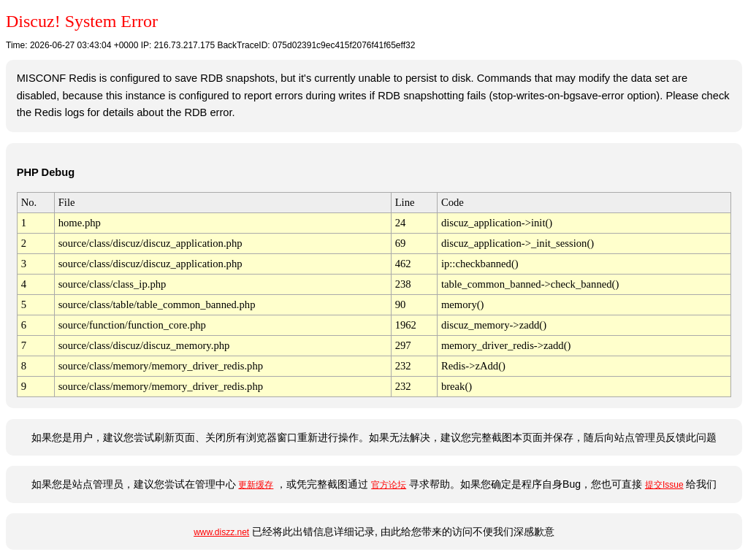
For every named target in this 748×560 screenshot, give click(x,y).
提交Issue (664, 485)
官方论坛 (389, 485)
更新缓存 (256, 485)
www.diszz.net (221, 532)
